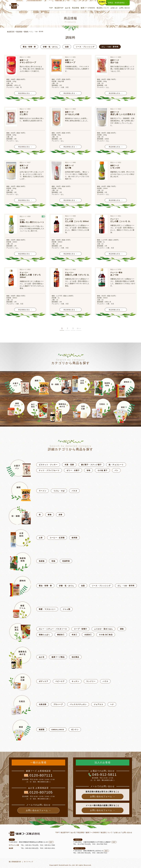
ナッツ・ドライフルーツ (49, 470)
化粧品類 (43, 704)
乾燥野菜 (66, 561)
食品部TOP (58, 8)
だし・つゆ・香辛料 (110, 47)
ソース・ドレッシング (85, 47)
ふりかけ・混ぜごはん (104, 629)
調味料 (26, 32)
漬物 (122, 629)
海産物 (42, 561)
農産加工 (61, 635)
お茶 (41, 538)
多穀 (60, 515)
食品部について (102, 8)
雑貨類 (42, 729)
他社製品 (75, 657)
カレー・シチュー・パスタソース (53, 629)
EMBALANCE (58, 729)
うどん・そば (59, 491)
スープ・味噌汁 (81, 629)
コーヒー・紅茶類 (57, 538)
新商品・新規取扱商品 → (117, 3)
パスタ (75, 491)
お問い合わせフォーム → (38, 810)
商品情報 (75, 8)
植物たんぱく (45, 635)
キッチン (75, 681)
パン (116, 470)
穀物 (50, 515)
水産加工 (88, 635)
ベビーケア (60, 681)
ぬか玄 (67, 8)
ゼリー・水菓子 (73, 470)
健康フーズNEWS (87, 8)
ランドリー (91, 681)
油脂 (67, 47)
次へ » (79, 328)
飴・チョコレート (116, 465)
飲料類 (75, 538)
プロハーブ (58, 704)
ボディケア (44, 681)
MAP (51, 842)
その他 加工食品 (106, 635)
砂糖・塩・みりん (50, 47)
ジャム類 (67, 609)
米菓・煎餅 (69, 465)
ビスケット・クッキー (48, 465)
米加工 (75, 635)
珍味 (89, 470)
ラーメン (43, 491)
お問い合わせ (124, 8)
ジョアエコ (98, 704)
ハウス (105, 681)
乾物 (53, 561)
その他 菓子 (103, 470)
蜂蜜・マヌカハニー (47, 609)
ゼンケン (75, 729)
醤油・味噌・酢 (29, 47)
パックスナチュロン (78, 704)
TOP (50, 8)
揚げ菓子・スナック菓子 (91, 465)
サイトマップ (28, 862)
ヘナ (112, 704)
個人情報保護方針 (15, 862)
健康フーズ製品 (58, 657)
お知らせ (114, 8)
